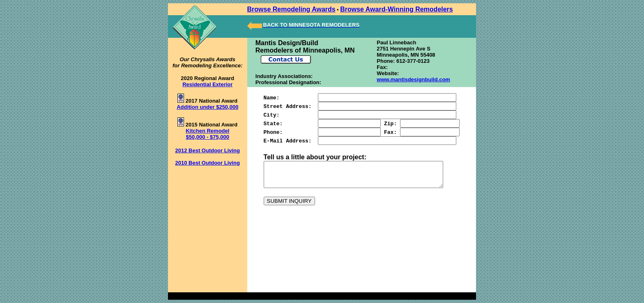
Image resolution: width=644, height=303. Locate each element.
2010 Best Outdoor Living (205, 163)
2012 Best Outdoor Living (205, 150)
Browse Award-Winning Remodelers (392, 9)
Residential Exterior (205, 84)
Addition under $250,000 (205, 107)
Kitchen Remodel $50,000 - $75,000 (205, 134)
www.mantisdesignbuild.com (411, 79)
